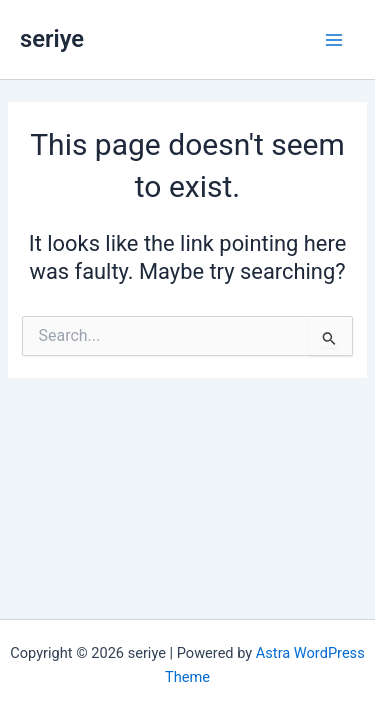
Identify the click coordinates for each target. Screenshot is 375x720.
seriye (52, 39)
